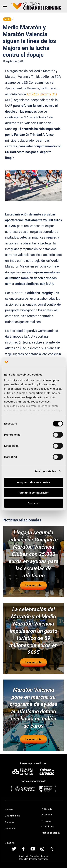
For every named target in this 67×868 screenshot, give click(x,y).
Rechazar (33, 503)
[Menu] (5, 6)
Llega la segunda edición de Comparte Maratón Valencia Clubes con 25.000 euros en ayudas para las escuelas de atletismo (34, 554)
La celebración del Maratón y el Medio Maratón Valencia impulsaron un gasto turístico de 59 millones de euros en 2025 (33, 631)
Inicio (7, 19)
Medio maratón (12, 816)
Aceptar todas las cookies (33, 482)
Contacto (9, 822)
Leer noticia (33, 585)
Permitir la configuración (33, 493)
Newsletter (10, 829)
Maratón (9, 809)
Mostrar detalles (46, 471)
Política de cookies (51, 833)
